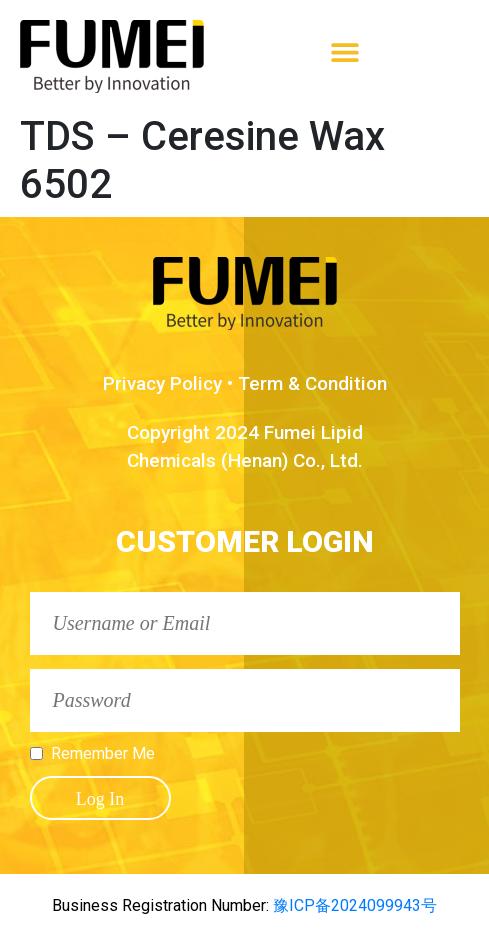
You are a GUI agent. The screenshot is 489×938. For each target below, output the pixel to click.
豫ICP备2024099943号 (353, 905)
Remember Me (103, 754)
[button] (345, 51)
